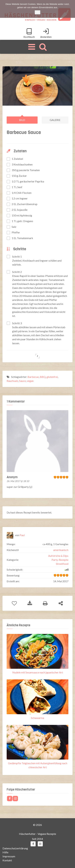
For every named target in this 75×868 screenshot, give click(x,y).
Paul (22, 535)
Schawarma (37, 718)
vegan (30, 381)
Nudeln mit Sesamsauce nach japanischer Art (38, 672)
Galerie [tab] (55, 120)
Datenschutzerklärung (15, 848)
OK (37, 12)
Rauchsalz (12, 381)
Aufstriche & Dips (58, 556)
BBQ (43, 377)
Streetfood (62, 564)
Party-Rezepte (60, 560)
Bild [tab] (22, 120)
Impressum (9, 856)
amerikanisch (61, 550)
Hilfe (5, 852)
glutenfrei (52, 377)
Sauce (22, 381)
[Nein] (71, 9)
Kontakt (7, 860)
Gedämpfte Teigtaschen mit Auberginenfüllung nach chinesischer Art (38, 765)
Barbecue (33, 377)
